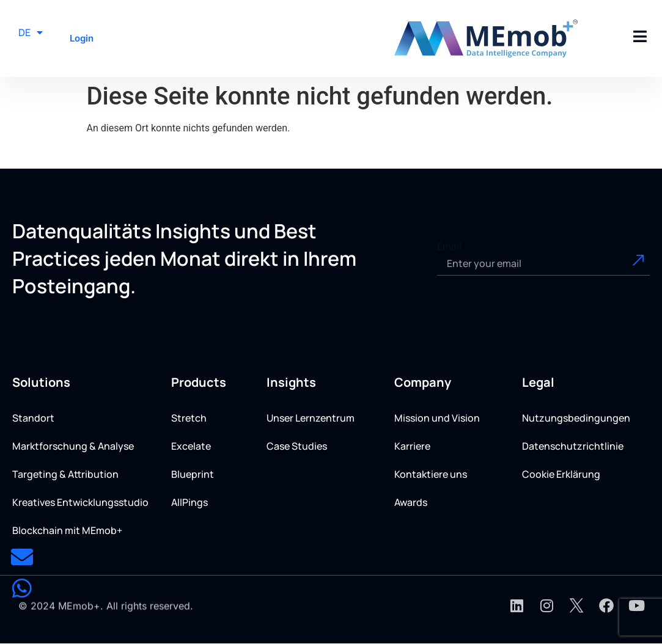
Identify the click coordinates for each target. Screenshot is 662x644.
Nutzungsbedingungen (576, 418)
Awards (411, 502)
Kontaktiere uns (431, 474)
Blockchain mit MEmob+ (67, 530)
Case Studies (297, 446)
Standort (33, 418)
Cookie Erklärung (561, 474)
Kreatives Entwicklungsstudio (80, 502)
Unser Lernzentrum (311, 418)
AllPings (189, 502)
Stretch (189, 418)
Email (449, 246)
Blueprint (193, 474)
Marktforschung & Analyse (73, 446)
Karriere (412, 446)
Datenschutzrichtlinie (573, 446)
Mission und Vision (437, 418)
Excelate (191, 446)
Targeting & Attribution (65, 474)
